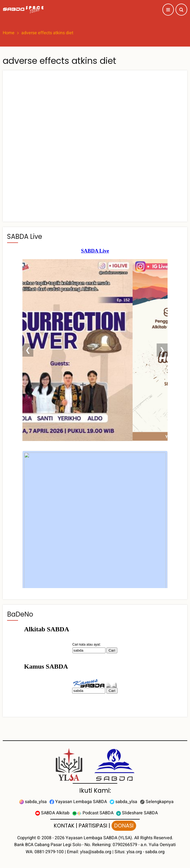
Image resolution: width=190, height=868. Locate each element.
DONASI (124, 826)
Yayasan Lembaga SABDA (78, 802)
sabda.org (155, 852)
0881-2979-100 (49, 852)
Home (9, 33)
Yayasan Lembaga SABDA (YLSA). (99, 838)
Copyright (27, 838)
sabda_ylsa (33, 802)
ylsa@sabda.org (96, 852)
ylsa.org (134, 852)
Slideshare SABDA (137, 813)
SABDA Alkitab (52, 813)
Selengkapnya (157, 802)
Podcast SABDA (93, 813)
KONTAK (64, 826)
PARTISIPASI (93, 826)
